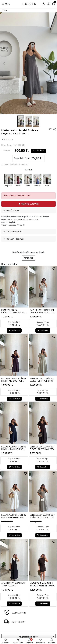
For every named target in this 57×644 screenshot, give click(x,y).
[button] (4, 63)
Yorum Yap (29, 258)
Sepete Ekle (14, 330)
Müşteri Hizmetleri (28, 637)
